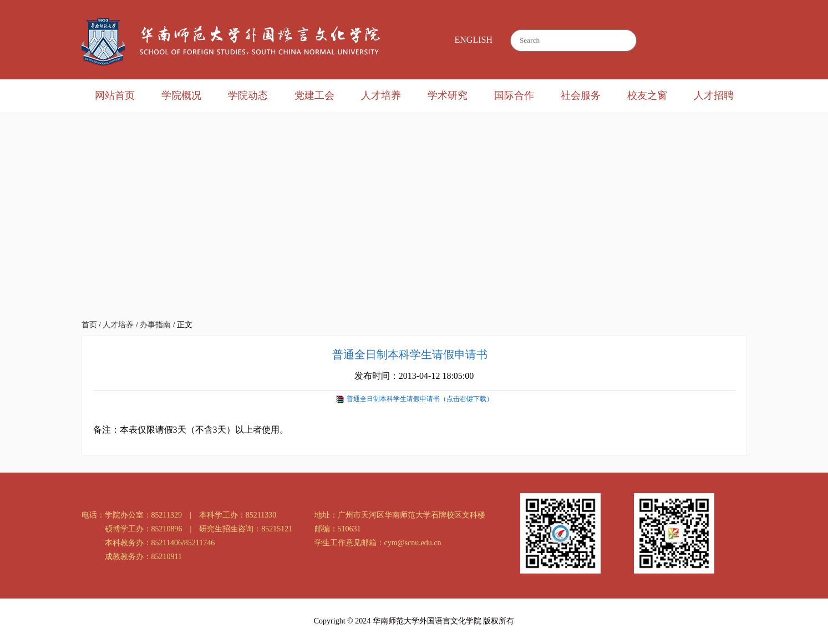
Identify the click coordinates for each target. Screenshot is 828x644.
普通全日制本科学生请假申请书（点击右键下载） (420, 399)
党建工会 (314, 95)
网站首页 (115, 95)
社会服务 (581, 95)
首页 (89, 325)
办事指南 (155, 325)
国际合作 (514, 95)
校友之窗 (647, 95)
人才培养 (381, 95)
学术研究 (448, 95)
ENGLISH (474, 40)
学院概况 (181, 95)
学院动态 (248, 95)
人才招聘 (714, 95)
